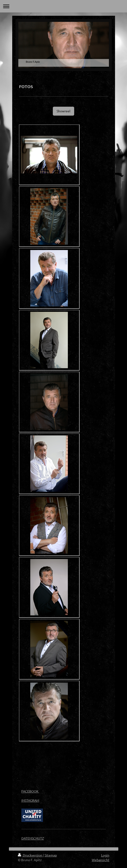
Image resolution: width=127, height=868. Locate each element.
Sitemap (51, 855)
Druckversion (30, 855)
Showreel (63, 111)
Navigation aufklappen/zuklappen (63, 6)
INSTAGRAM (30, 800)
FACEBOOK (30, 791)
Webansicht (101, 860)
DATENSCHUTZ (33, 838)
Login (105, 855)
